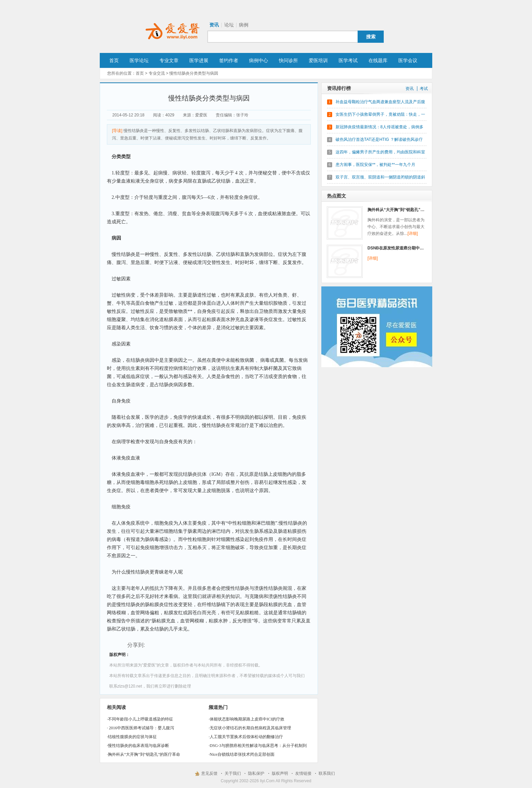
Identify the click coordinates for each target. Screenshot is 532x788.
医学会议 (408, 60)
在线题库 (378, 60)
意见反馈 (209, 773)
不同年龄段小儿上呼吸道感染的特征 (140, 719)
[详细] (413, 233)
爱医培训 (318, 60)
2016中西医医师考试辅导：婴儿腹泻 (141, 728)
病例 (244, 25)
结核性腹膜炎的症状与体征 (132, 737)
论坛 (229, 25)
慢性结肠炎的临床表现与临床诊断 (138, 746)
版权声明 (280, 773)
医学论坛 (139, 60)
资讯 (214, 25)
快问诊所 (288, 60)
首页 (114, 60)
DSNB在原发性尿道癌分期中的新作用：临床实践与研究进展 (422, 248)
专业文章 (169, 60)
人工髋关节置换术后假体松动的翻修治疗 (246, 737)
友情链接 (303, 773)
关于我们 (233, 773)
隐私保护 (256, 773)
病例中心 (259, 60)
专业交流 (157, 73)
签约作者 (229, 60)
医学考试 (348, 60)
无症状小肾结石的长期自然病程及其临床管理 (250, 728)
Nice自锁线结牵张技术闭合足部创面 (242, 754)
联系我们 (327, 773)
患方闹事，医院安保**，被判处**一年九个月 (375, 165)
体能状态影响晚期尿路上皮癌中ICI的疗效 (247, 719)
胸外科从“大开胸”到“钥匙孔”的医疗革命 (144, 754)
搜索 (371, 37)
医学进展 (199, 60)
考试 (424, 89)
